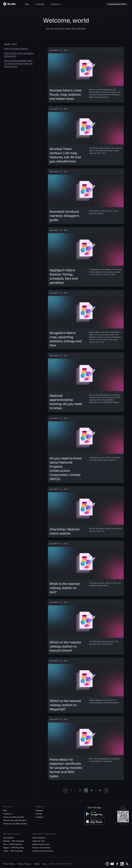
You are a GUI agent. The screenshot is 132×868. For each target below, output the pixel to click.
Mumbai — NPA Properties (14, 839)
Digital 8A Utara (39, 839)
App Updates (8, 835)
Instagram (39, 808)
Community (40, 4)
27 (80, 788)
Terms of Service (24, 861)
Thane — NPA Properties (13, 848)
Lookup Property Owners (117, 4)
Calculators (57, 4)
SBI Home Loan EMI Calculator (15, 821)
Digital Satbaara (39, 835)
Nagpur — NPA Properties (14, 845)
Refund (37, 861)
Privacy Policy (9, 861)
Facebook (39, 815)
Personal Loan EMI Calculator (15, 818)
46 (100, 788)
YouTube (39, 811)
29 (92, 788)
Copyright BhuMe (57, 861)
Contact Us (8, 811)
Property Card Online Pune (43, 848)
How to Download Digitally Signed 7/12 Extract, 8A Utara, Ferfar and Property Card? (18, 64)
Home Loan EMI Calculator (14, 815)
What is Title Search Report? (16, 49)
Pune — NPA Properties (13, 842)
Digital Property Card (41, 842)
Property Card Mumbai (41, 845)
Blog (27, 4)
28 (86, 788)
